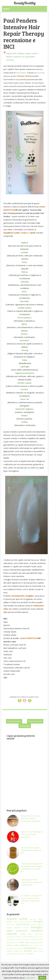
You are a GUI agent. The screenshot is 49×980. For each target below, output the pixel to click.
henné (17, 943)
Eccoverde (41, 73)
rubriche (10, 951)
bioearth (26, 928)
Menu (6, 9)
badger (9, 928)
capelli (28, 53)
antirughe (38, 922)
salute (16, 951)
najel (30, 945)
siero (21, 951)
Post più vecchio (35, 721)
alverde (21, 922)
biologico (21, 53)
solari (35, 951)
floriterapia (10, 939)
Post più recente (14, 721)
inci (23, 57)
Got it (42, 978)
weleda (30, 954)
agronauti (33, 919)
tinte (13, 954)
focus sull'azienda (20, 939)
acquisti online (11, 53)
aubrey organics (37, 924)
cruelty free (17, 57)
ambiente (28, 922)
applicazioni (11, 924)
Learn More (31, 978)
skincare (28, 951)
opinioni (36, 945)
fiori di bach (38, 937)
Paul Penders (21, 73)
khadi (27, 943)
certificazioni (22, 931)
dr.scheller (19, 937)
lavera (33, 943)
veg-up (17, 954)
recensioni (10, 60)
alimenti (10, 922)
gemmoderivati (31, 939)
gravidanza (10, 943)
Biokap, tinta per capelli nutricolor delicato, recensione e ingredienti (31, 818)
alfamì (41, 919)
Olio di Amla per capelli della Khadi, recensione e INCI (31, 850)
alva (16, 922)
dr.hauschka (11, 937)
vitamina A (23, 954)
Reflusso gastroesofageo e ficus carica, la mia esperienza (32, 834)
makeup (10, 945)
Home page (25, 726)
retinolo (40, 949)
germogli (40, 939)
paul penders (30, 57)
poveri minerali (18, 949)
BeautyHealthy (25, 3)
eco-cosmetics (28, 937)
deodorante (39, 934)
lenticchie (39, 943)
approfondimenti (23, 924)
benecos (17, 928)
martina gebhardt (21, 945)
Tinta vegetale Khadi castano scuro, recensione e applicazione (32, 882)
